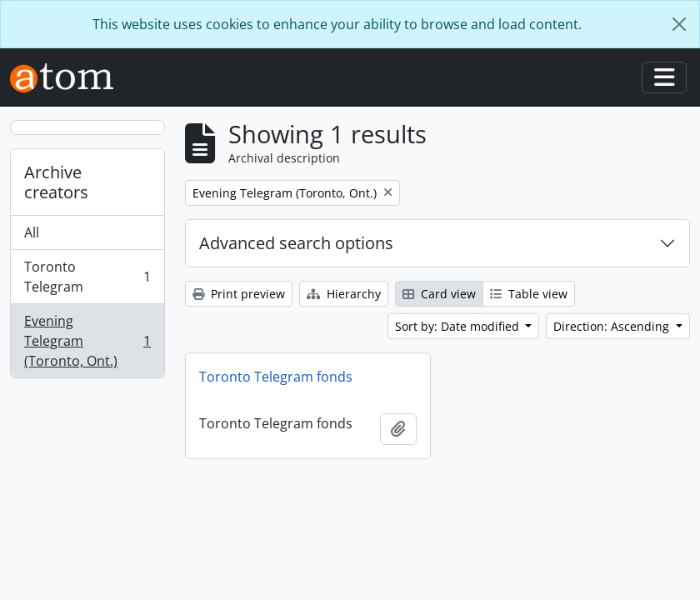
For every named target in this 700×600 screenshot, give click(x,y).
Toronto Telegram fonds (276, 377)
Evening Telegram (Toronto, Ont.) (87, 341)
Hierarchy (344, 294)
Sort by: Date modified (459, 326)
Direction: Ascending (613, 326)
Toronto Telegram (87, 277)
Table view (529, 294)
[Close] (679, 24)
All (32, 232)
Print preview (239, 294)
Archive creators (56, 182)
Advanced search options (296, 243)
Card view (439, 294)
